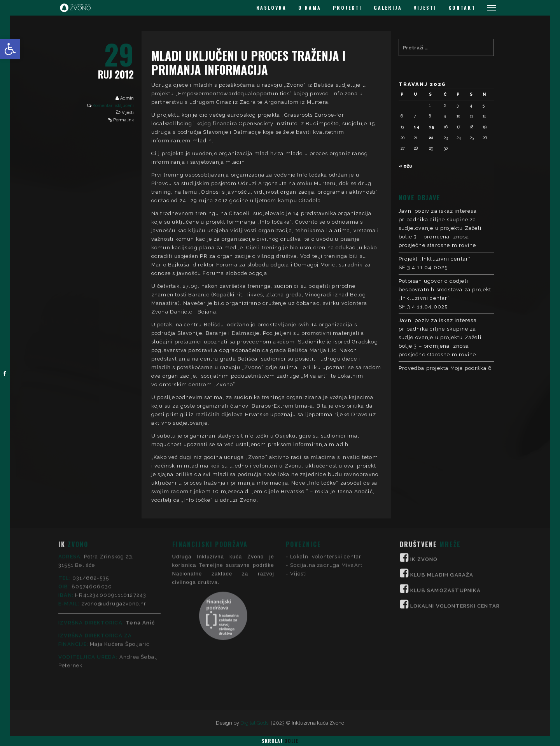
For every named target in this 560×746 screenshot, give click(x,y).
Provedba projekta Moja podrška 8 (445, 368)
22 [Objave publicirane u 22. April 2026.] (431, 138)
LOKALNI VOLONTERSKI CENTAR (455, 540)
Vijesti (128, 113)
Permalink (123, 120)
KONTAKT (462, 8)
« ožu (406, 166)
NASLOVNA (271, 8)
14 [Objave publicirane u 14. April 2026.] (416, 127)
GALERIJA (388, 8)
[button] (10, 49)
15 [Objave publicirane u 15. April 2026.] (431, 127)
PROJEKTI (347, 8)
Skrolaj (280, 741)
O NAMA (310, 8)
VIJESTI (425, 8)
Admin (127, 98)
